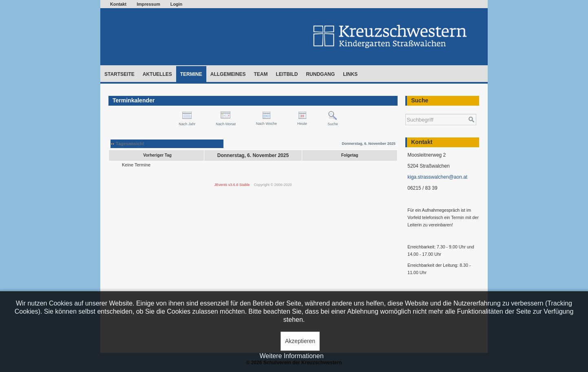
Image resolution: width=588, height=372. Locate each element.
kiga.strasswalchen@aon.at (437, 177)
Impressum (148, 4)
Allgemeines (228, 74)
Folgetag (350, 155)
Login (176, 4)
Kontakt (118, 4)
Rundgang (320, 74)
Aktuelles (157, 74)
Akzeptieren (300, 341)
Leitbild (287, 74)
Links (350, 74)
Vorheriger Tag (157, 155)
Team (261, 74)
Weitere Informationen (291, 356)
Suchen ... (406, 110)
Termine (191, 74)
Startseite (119, 74)
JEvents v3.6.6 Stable (232, 185)
